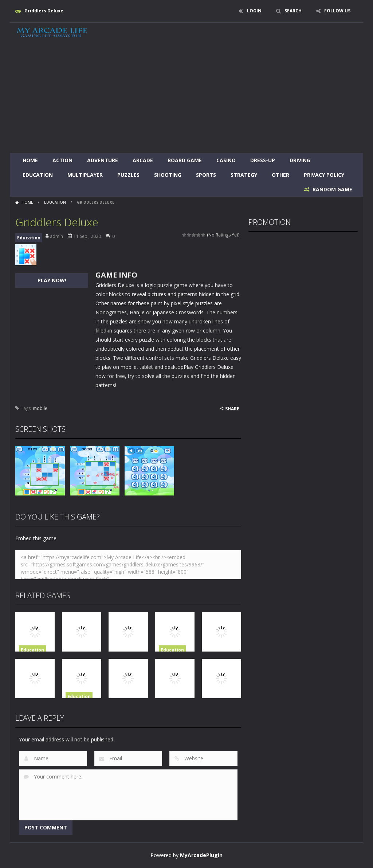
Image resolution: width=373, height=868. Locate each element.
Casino (226, 160)
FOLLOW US (337, 11)
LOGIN (254, 11)
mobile (40, 408)
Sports (206, 175)
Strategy (244, 175)
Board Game (185, 160)
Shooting (168, 175)
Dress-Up (263, 160)
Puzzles (128, 175)
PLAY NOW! (52, 280)
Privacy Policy (324, 175)
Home (30, 160)
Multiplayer (85, 175)
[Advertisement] (186, 99)
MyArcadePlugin (201, 855)
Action (62, 160)
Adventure (103, 160)
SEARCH (293, 11)
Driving (300, 160)
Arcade (143, 160)
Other (280, 175)
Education (38, 175)
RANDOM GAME (332, 189)
